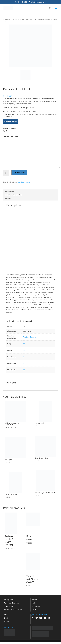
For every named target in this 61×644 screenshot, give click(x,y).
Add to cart (19, 173)
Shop (10, 19)
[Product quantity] (6, 173)
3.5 (24, 363)
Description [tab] (10, 191)
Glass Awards (30, 19)
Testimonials (36, 606)
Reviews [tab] (8, 199)
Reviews (34, 609)
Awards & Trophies (19, 19)
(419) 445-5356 (22, 2)
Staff (33, 603)
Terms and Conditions (12, 603)
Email (6, 618)
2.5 (24, 370)
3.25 (25, 350)
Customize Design (11, 121)
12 (24, 344)
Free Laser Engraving (30, 337)
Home (5, 19)
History (34, 600)
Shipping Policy (9, 606)
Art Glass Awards (41, 19)
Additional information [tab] (14, 195)
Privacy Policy (9, 600)
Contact (7, 621)
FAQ (6, 615)
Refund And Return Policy (13, 609)
